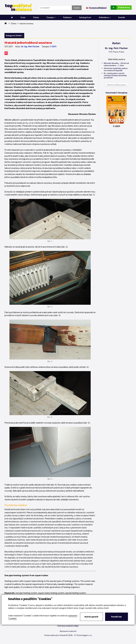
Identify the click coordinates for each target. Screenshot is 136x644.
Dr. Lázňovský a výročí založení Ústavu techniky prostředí (114, 75)
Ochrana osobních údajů (68, 626)
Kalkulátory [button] (105, 17)
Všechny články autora (116, 85)
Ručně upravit (91, 617)
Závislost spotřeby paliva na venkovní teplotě (115, 69)
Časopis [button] (51, 17)
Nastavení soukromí (68, 631)
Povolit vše (116, 617)
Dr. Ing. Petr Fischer (30, 46)
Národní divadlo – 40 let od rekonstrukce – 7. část (115, 64)
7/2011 (53, 46)
